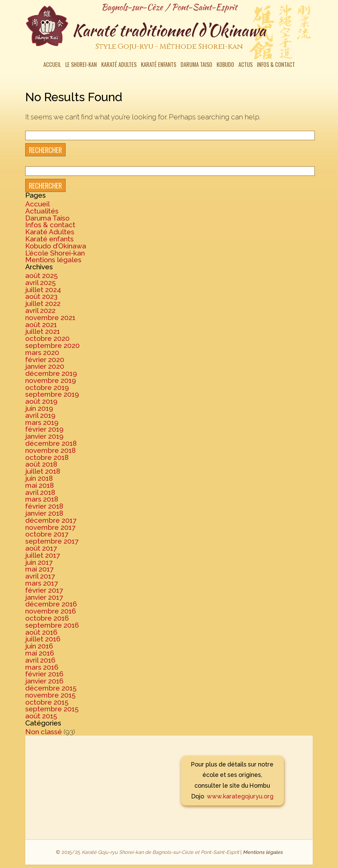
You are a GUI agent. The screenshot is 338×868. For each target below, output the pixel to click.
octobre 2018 (47, 457)
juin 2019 (39, 408)
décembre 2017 (51, 520)
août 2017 (41, 548)
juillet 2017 (43, 555)
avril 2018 (40, 492)
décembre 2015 (51, 688)
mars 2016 (42, 667)
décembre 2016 (51, 604)
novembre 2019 (51, 380)
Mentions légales (53, 260)
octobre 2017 (47, 534)
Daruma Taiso (196, 65)
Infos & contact (276, 65)
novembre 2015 (50, 695)
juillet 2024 (43, 290)
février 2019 (44, 429)
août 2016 (41, 632)
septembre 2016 (52, 625)
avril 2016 (40, 660)
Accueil (52, 65)
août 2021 (41, 325)
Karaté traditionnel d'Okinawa (169, 37)
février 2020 (45, 360)
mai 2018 (40, 485)
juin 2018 (39, 478)
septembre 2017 (52, 541)
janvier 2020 (45, 366)
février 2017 (44, 590)
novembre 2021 (50, 318)
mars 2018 (42, 499)
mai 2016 (40, 653)
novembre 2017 (50, 527)
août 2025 (42, 275)
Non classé (44, 732)
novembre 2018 (50, 450)
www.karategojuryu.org (240, 796)
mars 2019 (42, 422)
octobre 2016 (47, 618)
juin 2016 (39, 646)
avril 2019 (40, 415)
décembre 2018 (51, 443)
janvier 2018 (44, 513)
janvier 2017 (44, 597)
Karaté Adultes (119, 65)
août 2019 (41, 401)
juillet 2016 (43, 639)
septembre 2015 (52, 709)
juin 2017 (39, 562)
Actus (246, 65)
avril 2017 (40, 576)
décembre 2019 (51, 373)
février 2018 (44, 506)
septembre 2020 (52, 345)
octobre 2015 (47, 702)
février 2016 (44, 674)
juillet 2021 (43, 331)
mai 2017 (39, 569)
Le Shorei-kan (81, 65)
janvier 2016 (44, 681)
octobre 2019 (47, 387)
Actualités (42, 211)
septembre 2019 (52, 394)
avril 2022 (40, 310)
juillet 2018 (43, 471)
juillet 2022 (43, 303)
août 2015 (41, 716)
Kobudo (225, 65)
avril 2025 (41, 283)
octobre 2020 (47, 338)
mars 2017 (42, 583)
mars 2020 (42, 352)
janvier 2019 (44, 436)
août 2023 (41, 296)
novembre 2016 (51, 611)
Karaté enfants (159, 65)
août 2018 (41, 464)
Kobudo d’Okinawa (56, 246)
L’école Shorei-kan (55, 253)
